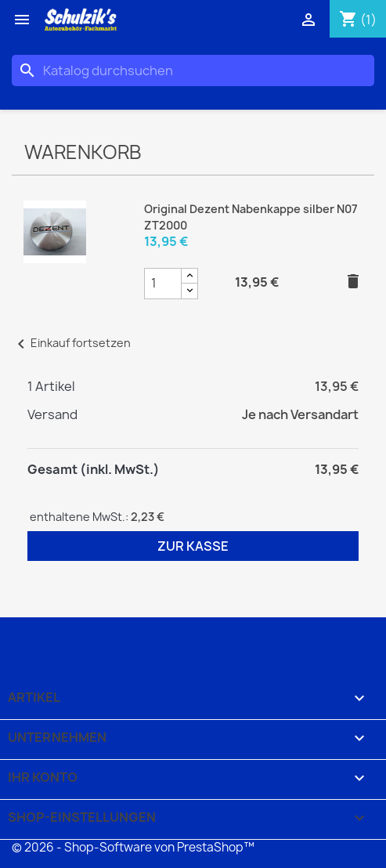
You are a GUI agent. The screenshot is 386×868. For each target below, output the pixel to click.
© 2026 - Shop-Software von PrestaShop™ (133, 847)
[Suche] (193, 71)
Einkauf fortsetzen (71, 343)
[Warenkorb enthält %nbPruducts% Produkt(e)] (358, 20)
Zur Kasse (193, 546)
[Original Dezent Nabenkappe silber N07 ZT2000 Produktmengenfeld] (163, 284)
